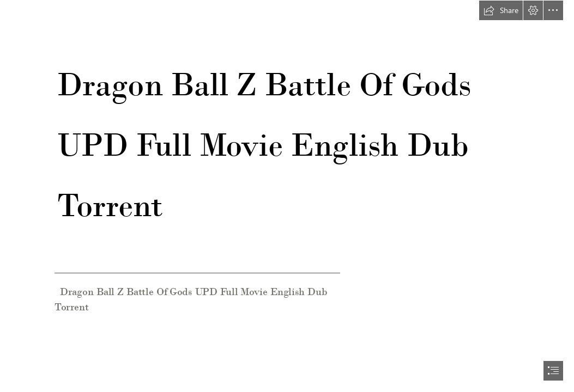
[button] (501, 10)
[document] (287, 196)
